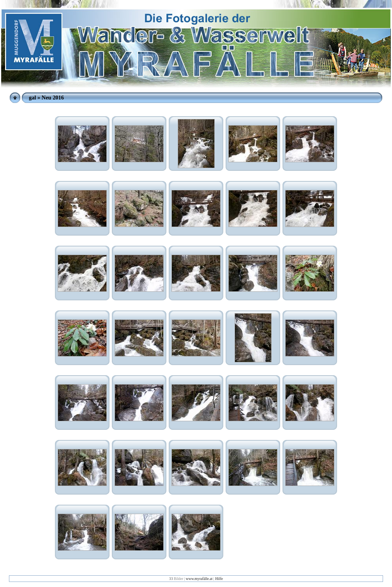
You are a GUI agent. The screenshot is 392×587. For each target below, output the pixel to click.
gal (32, 98)
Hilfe (219, 579)
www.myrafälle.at (199, 579)
